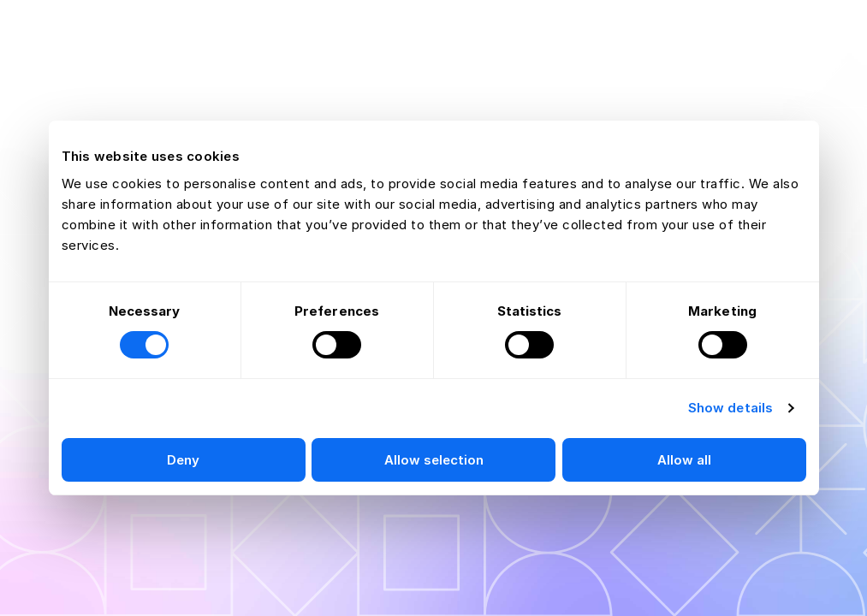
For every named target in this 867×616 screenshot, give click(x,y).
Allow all (684, 460)
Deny (183, 460)
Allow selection (434, 460)
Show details (730, 408)
